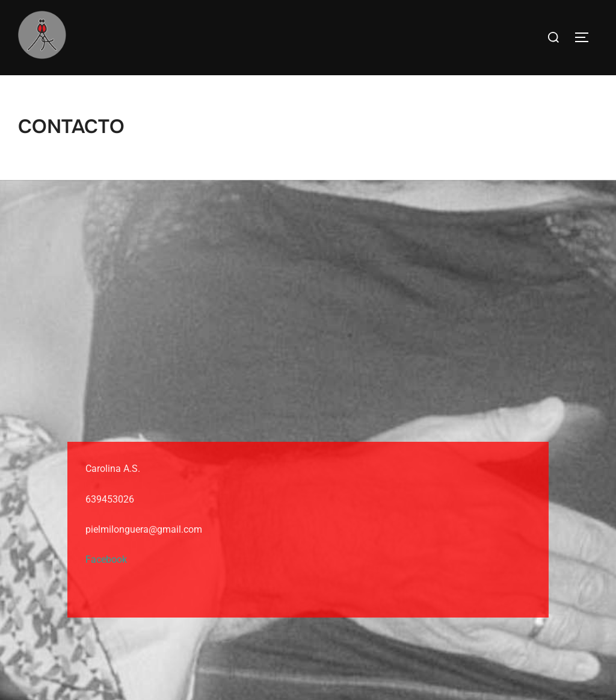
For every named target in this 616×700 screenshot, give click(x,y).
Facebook (106, 559)
